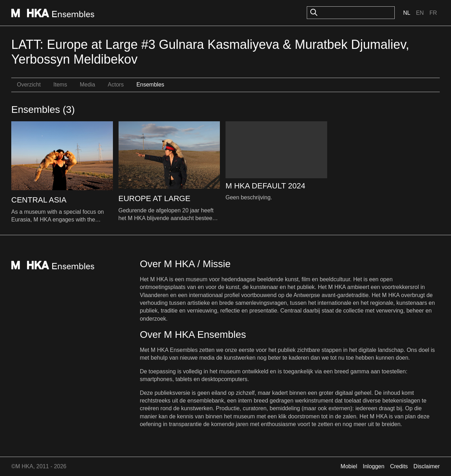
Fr (433, 13)
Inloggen (373, 466)
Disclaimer (427, 466)
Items (60, 85)
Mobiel (349, 466)
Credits (399, 466)
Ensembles (150, 85)
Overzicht (29, 85)
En (420, 13)
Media (88, 85)
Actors (116, 85)
